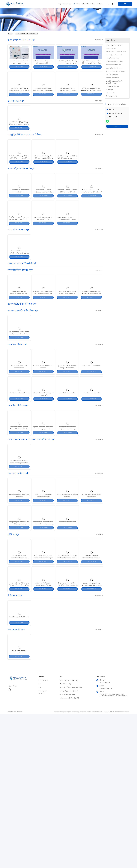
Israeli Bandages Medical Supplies (19, 762)
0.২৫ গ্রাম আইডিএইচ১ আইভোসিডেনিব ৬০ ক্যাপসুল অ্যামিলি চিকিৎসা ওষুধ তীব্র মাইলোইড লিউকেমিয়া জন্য (19, 232)
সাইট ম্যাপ (20, 866)
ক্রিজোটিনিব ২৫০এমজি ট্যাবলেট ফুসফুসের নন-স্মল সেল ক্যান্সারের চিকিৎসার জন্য (19, 71)
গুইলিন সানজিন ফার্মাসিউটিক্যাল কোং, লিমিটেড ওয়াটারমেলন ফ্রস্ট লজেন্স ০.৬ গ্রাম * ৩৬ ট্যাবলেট (67, 687)
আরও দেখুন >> (99, 40)
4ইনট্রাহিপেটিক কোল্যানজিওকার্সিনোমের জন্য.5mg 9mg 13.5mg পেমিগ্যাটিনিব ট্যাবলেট (19, 268)
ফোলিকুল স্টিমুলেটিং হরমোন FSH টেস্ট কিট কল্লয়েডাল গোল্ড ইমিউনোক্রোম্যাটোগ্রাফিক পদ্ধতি (19, 645)
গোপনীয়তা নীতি (12, 866)
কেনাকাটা (100, 4)
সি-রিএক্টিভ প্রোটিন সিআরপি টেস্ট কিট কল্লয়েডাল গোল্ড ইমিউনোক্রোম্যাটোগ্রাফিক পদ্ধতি (91, 610)
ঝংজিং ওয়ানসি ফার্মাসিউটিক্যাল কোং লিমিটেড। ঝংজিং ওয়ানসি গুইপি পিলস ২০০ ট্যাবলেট (19, 723)
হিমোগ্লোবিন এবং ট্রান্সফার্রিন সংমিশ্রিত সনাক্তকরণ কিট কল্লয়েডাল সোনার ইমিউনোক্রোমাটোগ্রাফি (43, 645)
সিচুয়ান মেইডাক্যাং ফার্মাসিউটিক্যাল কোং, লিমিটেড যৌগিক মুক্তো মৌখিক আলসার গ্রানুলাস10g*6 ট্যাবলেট (67, 723)
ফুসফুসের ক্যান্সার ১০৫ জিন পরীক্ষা (91, 446)
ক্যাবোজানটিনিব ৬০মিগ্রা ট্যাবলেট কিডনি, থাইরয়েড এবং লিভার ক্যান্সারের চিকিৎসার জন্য (43, 106)
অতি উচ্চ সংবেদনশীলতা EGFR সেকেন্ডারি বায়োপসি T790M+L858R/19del (19, 449)
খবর (78, 4)
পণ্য (74, 4)
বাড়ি (60, 4)
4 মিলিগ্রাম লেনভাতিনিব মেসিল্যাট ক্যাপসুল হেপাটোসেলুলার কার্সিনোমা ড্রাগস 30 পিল (19, 568)
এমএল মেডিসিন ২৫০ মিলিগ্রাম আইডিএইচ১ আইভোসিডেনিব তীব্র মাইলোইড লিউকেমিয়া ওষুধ (43, 232)
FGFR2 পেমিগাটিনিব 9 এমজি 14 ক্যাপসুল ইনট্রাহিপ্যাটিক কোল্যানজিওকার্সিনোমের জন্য (43, 268)
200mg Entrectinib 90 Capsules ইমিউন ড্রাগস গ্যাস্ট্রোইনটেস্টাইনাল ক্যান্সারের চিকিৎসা (43, 190)
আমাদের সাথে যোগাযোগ (88, 4)
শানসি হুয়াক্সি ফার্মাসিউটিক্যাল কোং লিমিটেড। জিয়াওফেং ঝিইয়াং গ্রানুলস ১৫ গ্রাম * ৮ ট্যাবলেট (43, 687)
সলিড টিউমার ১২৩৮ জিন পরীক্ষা (91, 482)
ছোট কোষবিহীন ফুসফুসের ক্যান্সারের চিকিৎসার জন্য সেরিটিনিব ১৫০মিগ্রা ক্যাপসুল (91, 71)
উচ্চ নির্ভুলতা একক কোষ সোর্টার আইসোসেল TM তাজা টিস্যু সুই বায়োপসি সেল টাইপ (67, 526)
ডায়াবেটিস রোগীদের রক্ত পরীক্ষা (67, 643)
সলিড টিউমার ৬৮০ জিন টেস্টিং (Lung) (19, 482)
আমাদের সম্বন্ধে (67, 4)
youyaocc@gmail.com (116, 113)
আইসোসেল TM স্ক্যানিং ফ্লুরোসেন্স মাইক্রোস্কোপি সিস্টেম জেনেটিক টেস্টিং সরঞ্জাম (19, 526)
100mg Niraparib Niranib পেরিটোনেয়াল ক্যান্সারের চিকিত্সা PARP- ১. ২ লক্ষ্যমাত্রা (19, 358)
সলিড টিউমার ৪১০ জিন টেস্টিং (67, 482)
